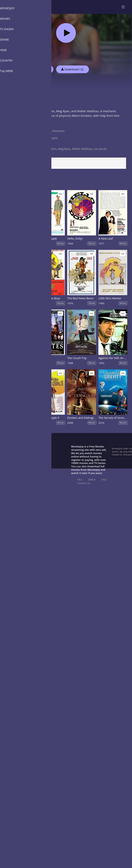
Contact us (84, 483)
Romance (59, 131)
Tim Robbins (49, 149)
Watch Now (41, 69)
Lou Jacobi (100, 149)
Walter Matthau (82, 149)
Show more (13, 124)
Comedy (46, 131)
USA (43, 134)
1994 (44, 145)
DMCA (92, 480)
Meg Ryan (64, 149)
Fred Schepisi (49, 138)
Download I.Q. (73, 69)
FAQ (104, 480)
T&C (80, 480)
